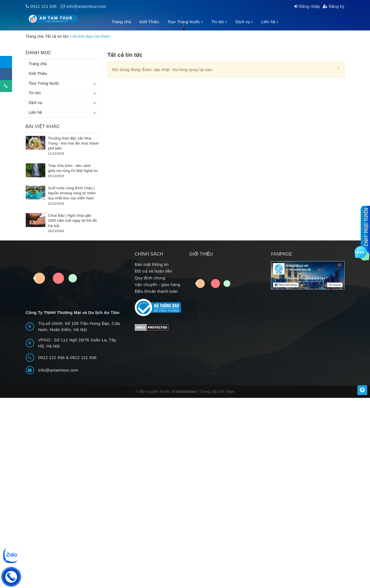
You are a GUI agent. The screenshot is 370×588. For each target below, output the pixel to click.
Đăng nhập (307, 6)
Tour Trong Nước (185, 22)
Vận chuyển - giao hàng (158, 284)
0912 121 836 (83, 357)
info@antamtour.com (86, 6)
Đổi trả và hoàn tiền (154, 271)
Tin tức (219, 22)
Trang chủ (121, 22)
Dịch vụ (244, 22)
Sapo (230, 391)
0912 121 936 (43, 6)
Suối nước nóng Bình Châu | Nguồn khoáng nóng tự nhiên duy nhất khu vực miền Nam (72, 193)
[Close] (339, 68)
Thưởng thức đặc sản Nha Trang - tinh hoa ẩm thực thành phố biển (74, 143)
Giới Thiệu (149, 22)
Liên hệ (270, 22)
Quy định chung (150, 278)
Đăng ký (334, 6)
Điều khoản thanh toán (156, 291)
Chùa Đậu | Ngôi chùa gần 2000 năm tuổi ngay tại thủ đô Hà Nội (73, 220)
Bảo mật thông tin (152, 264)
